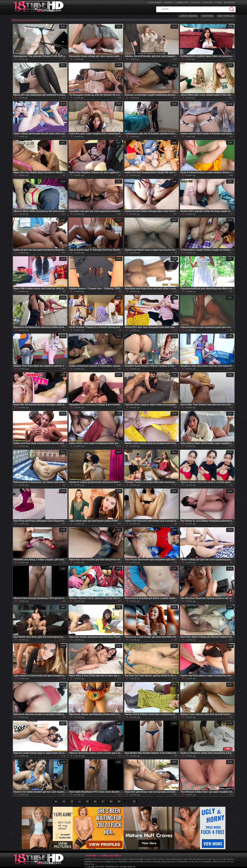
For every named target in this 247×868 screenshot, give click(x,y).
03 (72, 802)
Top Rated (208, 16)
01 (56, 802)
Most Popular (226, 16)
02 (64, 802)
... (127, 802)
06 (95, 802)
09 (119, 802)
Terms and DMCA (111, 856)
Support (91, 856)
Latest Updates (189, 16)
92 (134, 802)
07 (103, 802)
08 (111, 802)
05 (87, 802)
